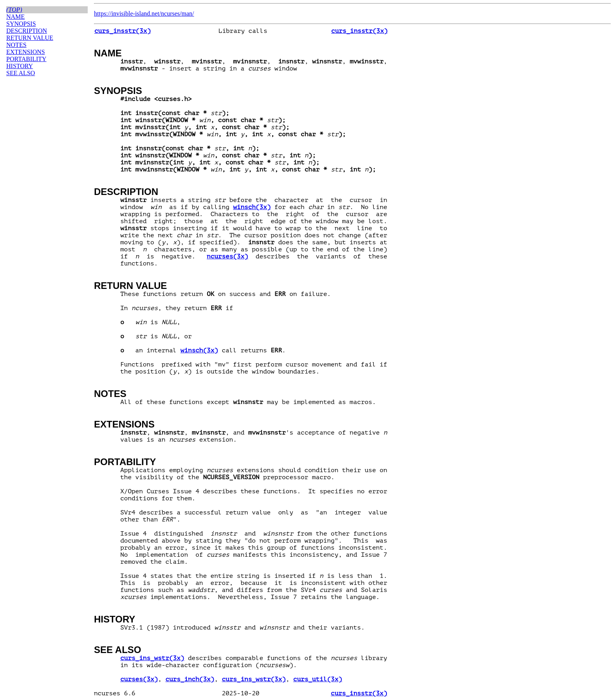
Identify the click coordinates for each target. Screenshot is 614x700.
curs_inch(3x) (190, 679)
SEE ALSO (117, 650)
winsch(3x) (252, 207)
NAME (108, 53)
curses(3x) (139, 679)
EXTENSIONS (124, 424)
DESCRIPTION (126, 192)
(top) (14, 10)
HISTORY (115, 619)
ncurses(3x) (228, 256)
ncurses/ (171, 14)
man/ (188, 14)
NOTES (110, 394)
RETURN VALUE (130, 286)
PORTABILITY (125, 462)
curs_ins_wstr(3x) (152, 658)
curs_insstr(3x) (123, 31)
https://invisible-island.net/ (127, 14)
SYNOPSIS (118, 91)
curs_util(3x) (318, 679)
